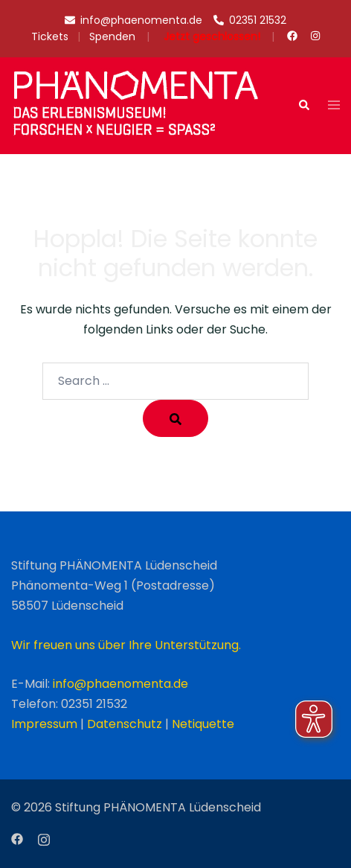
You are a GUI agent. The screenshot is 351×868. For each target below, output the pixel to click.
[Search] (175, 418)
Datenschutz (125, 724)
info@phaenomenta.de (120, 684)
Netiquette (203, 724)
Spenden (112, 36)
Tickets (50, 36)
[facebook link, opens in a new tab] (292, 36)
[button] (303, 106)
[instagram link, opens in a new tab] (315, 36)
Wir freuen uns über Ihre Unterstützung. (126, 645)
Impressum (44, 724)
